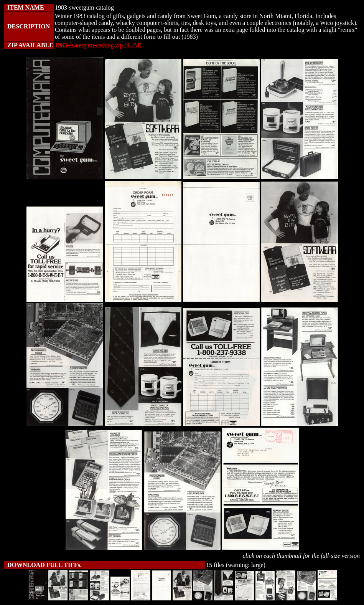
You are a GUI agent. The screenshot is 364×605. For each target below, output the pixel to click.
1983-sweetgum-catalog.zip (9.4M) (98, 45)
